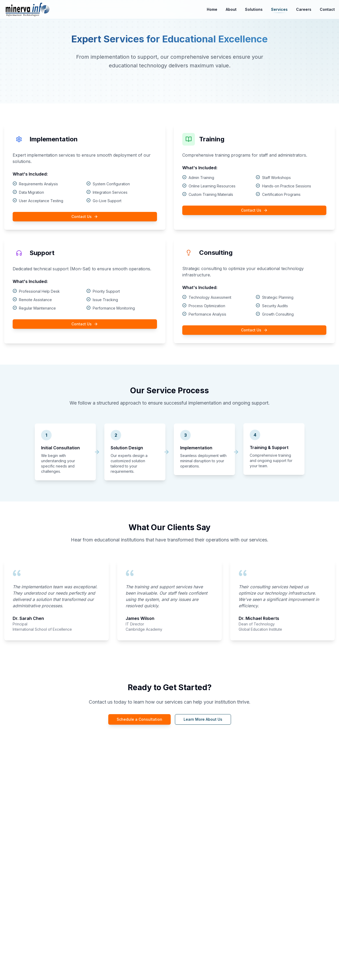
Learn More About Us (203, 719)
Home (212, 9)
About (231, 9)
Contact (327, 9)
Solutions (254, 9)
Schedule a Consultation (139, 719)
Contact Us (85, 217)
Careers (304, 9)
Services (279, 10)
